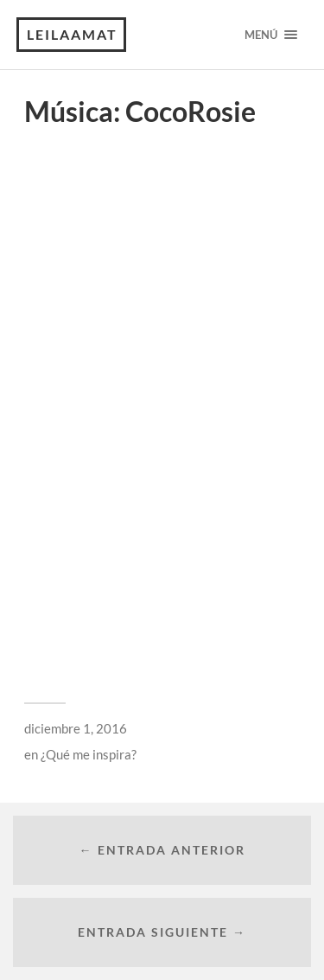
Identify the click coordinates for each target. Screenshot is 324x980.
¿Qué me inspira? (89, 754)
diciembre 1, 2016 (76, 728)
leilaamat (72, 34)
